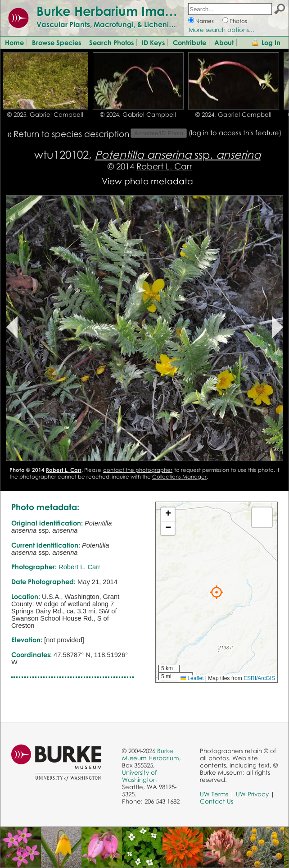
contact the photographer (138, 470)
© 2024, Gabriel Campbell (138, 114)
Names (205, 21)
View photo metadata (147, 181)
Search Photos (111, 42)
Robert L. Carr (164, 166)
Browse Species (56, 42)
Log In (271, 42)
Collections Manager (179, 477)
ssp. (178, 154)
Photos (238, 21)
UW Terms (214, 794)
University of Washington (139, 776)
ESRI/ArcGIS (259, 678)
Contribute (190, 42)
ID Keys (153, 42)
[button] (217, 592)
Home (14, 42)
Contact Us (217, 801)
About (224, 42)
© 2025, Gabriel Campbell (45, 114)
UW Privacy (252, 794)
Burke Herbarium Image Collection (142, 11)
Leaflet (192, 678)
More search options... (221, 30)
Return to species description (71, 134)
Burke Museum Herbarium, (151, 754)
